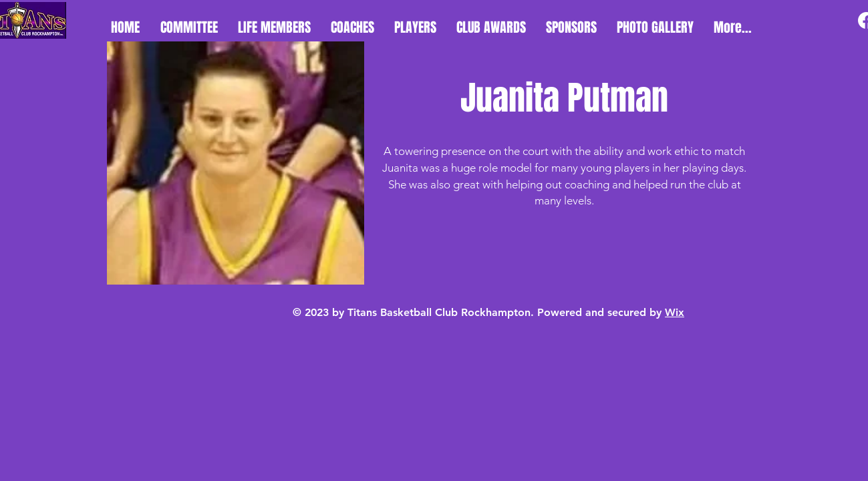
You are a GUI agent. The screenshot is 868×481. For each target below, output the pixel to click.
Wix (675, 312)
